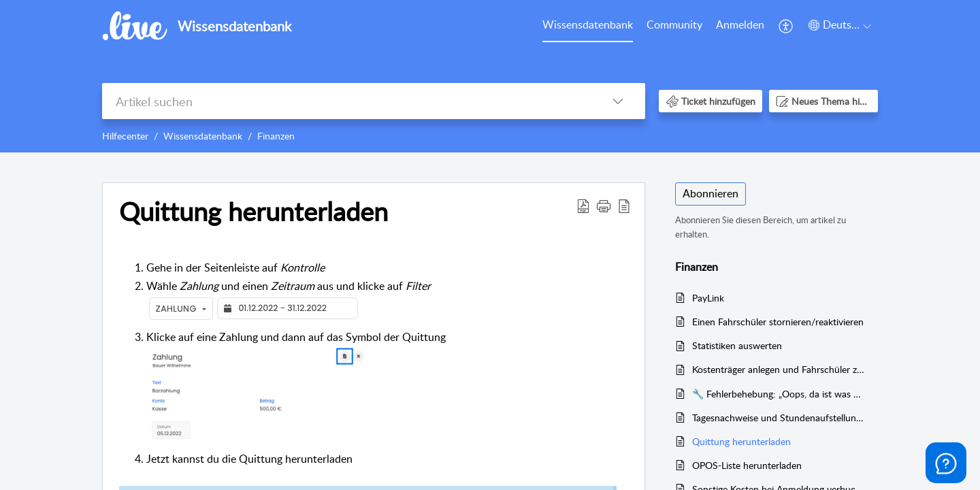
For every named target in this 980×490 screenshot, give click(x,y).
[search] (346, 101)
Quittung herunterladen (741, 441)
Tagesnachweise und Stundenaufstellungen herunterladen (778, 418)
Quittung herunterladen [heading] (254, 212)
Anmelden (740, 24)
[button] (786, 26)
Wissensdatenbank (588, 24)
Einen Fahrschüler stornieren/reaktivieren (778, 322)
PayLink (708, 298)
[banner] (490, 76)
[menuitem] (588, 26)
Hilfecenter (125, 136)
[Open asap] (946, 463)
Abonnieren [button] (710, 193)
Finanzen (276, 136)
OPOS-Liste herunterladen (747, 465)
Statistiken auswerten (737, 345)
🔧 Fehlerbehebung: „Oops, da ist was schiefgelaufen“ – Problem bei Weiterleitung (778, 394)
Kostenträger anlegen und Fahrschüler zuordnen (778, 369)
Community (674, 24)
